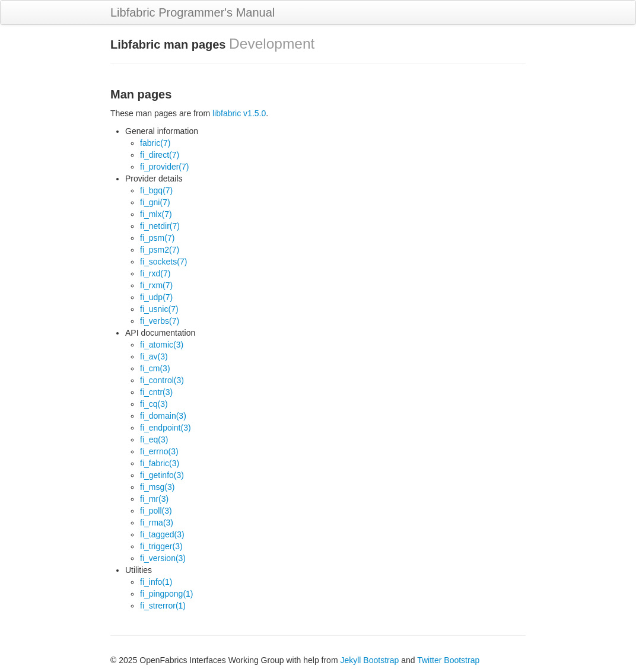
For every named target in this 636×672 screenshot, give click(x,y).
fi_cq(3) (154, 404)
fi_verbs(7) (160, 321)
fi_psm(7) (157, 238)
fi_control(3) (162, 380)
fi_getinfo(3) (162, 475)
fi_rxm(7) (156, 285)
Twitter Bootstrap (448, 660)
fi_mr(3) (154, 499)
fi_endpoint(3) (166, 428)
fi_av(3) (154, 356)
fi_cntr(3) (156, 392)
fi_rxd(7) (155, 273)
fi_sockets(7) (163, 262)
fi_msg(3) (157, 487)
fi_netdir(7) (160, 226)
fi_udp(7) (156, 297)
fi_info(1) (156, 582)
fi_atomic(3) (162, 345)
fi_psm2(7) (160, 250)
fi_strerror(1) (163, 606)
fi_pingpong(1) (167, 594)
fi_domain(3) (163, 416)
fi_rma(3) (157, 523)
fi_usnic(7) (159, 309)
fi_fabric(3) (160, 463)
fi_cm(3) (155, 368)
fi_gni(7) (155, 202)
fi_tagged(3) (162, 534)
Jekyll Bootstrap (369, 660)
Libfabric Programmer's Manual (193, 12)
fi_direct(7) (160, 155)
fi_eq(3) (154, 439)
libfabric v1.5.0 (239, 113)
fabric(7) (155, 143)
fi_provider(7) (164, 167)
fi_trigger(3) (161, 546)
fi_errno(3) (159, 451)
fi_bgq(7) (156, 190)
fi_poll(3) (156, 511)
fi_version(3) (163, 558)
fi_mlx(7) (156, 214)
